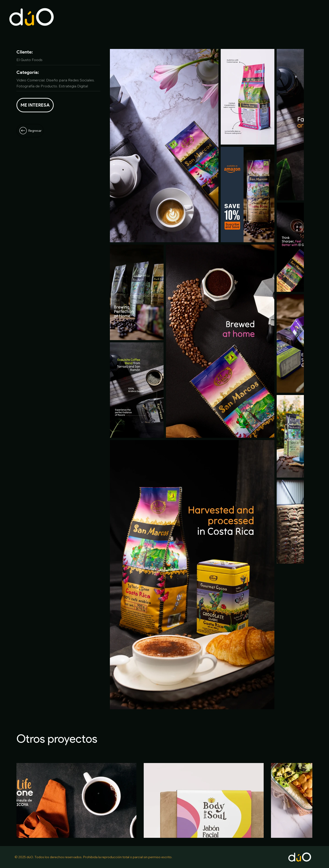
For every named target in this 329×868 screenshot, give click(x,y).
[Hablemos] (35, 105)
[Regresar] (30, 131)
